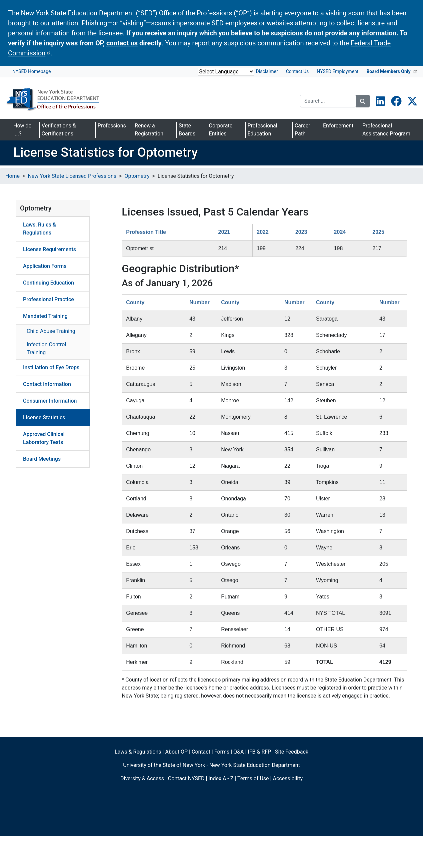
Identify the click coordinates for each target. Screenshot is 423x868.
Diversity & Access (142, 778)
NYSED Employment (337, 71)
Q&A (238, 752)
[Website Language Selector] (226, 72)
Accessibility (288, 778)
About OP (176, 752)
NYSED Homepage (31, 71)
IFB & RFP (259, 752)
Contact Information (47, 384)
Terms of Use (253, 778)
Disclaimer (267, 71)
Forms (222, 752)
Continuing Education (48, 283)
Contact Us (297, 71)
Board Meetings (42, 459)
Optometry (137, 176)
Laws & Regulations (138, 752)
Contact (201, 752)
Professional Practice (48, 299)
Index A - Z (221, 778)
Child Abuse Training (51, 331)
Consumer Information (50, 401)
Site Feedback (292, 752)
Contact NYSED (186, 778)
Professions (112, 126)
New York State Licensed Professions (72, 176)
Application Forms (45, 266)
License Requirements (49, 249)
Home (12, 176)
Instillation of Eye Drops (51, 367)
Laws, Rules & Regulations (39, 229)
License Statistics (44, 417)
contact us (122, 43)
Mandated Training (45, 316)
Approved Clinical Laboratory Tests (44, 438)
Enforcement (338, 126)
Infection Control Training (46, 348)
